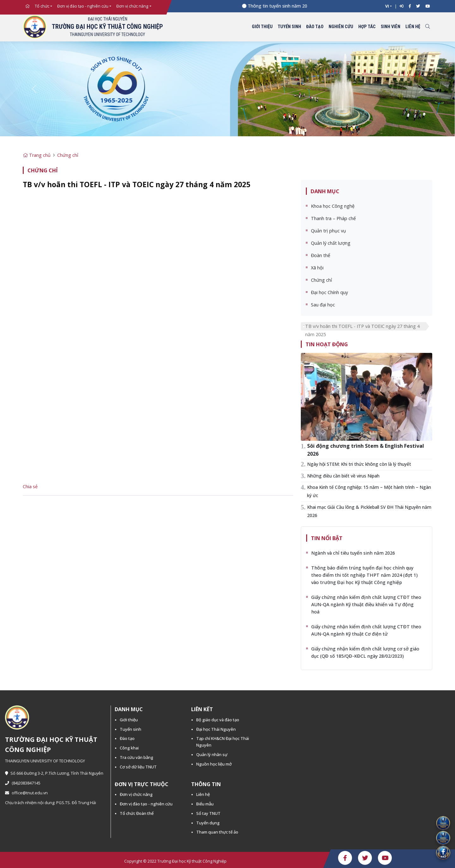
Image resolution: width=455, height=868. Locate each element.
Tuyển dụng (208, 823)
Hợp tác (367, 27)
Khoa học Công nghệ (333, 206)
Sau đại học (323, 305)
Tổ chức (42, 6)
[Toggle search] (428, 27)
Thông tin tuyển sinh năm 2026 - (284, 6)
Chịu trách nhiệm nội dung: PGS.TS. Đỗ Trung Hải (51, 803)
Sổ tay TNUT (208, 813)
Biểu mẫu (205, 804)
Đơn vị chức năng (132, 6)
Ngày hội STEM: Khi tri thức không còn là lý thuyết (359, 464)
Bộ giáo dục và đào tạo (218, 720)
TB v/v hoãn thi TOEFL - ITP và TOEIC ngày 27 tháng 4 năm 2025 (362, 327)
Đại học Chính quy (329, 292)
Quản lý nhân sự (212, 754)
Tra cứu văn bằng (136, 757)
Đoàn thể (321, 255)
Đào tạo (315, 27)
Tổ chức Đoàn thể (137, 813)
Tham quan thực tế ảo (217, 832)
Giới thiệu (262, 27)
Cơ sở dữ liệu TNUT (138, 767)
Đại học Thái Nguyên (216, 729)
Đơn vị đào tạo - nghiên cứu (83, 6)
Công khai (129, 748)
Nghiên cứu (341, 27)
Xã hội (317, 268)
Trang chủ (37, 155)
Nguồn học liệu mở (214, 764)
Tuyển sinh (289, 27)
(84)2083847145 (23, 783)
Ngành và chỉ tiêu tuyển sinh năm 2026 (353, 553)
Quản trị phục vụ (328, 231)
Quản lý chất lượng (331, 243)
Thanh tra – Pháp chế (333, 218)
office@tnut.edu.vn (26, 793)
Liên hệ (413, 27)
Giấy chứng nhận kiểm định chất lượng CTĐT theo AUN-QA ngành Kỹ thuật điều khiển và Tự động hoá (366, 604)
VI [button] (387, 6)
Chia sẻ (30, 486)
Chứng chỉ (68, 155)
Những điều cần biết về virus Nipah (343, 476)
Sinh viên (391, 27)
